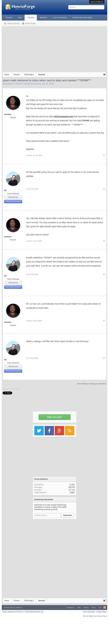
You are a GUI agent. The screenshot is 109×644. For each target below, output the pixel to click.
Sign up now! (54, 417)
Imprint (86, 608)
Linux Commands (60, 18)
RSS (105, 608)
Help (79, 608)
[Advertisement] (54, 49)
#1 (104, 155)
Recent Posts (30, 23)
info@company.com (64, 116)
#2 (104, 189)
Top (100, 608)
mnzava (37, 84)
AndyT (72, 493)
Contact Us (70, 608)
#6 (104, 358)
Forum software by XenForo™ (23, 612)
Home (93, 608)
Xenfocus (19, 608)
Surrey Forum (102, 616)
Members (43, 18)
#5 (104, 321)
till (5, 190)
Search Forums (13, 23)
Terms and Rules (89, 612)
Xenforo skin (8, 608)
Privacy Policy (101, 612)
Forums (31, 18)
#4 (104, 274)
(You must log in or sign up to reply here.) (92, 384)
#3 (104, 241)
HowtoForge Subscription (82, 18)
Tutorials (9, 18)
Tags (20, 18)
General (19, 84)
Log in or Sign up (97, 2)
